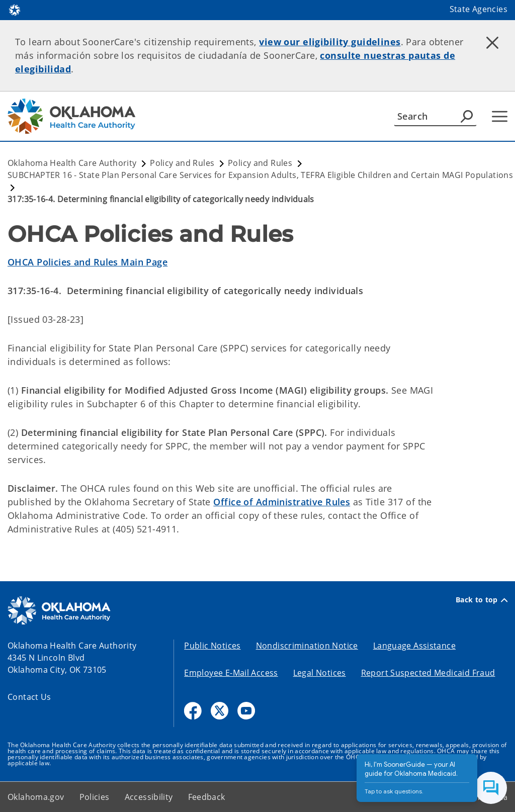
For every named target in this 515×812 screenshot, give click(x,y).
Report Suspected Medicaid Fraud (428, 673)
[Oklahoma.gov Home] (15, 9)
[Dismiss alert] (492, 43)
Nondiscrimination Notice (307, 646)
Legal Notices (320, 673)
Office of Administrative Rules (282, 502)
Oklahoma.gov (36, 797)
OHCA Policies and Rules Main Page (88, 262)
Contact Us (29, 697)
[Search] (435, 116)
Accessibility (149, 797)
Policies (95, 797)
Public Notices (212, 646)
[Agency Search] (467, 116)
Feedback (207, 797)
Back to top (482, 600)
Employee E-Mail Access (231, 673)
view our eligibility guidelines (330, 42)
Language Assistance (414, 646)
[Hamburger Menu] (500, 116)
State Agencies (479, 9)
